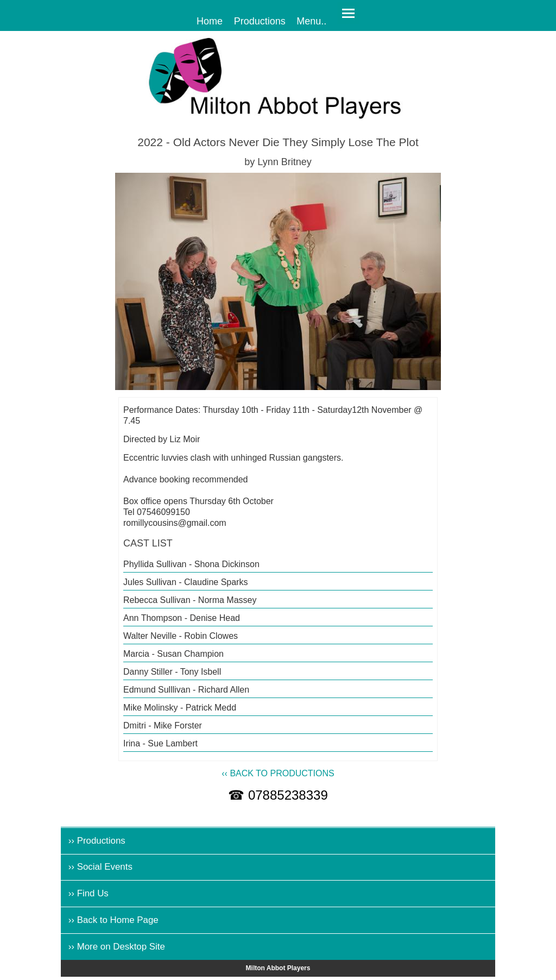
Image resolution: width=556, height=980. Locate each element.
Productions (260, 21)
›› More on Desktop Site (117, 947)
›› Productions (97, 841)
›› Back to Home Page (113, 920)
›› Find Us (89, 893)
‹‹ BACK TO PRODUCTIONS (278, 773)
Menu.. (311, 21)
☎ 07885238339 (278, 795)
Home (210, 21)
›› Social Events (100, 867)
